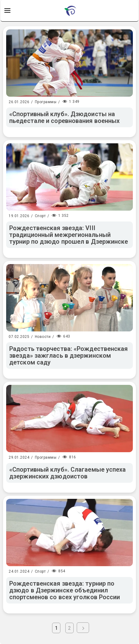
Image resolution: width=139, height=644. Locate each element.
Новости (43, 337)
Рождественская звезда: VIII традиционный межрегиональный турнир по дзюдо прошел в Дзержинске (69, 235)
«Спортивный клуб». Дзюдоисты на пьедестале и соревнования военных (64, 117)
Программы (46, 102)
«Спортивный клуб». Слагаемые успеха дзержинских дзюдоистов (68, 473)
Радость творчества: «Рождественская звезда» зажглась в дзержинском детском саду (69, 356)
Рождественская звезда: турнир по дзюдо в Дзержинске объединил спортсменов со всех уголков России (65, 590)
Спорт (40, 216)
